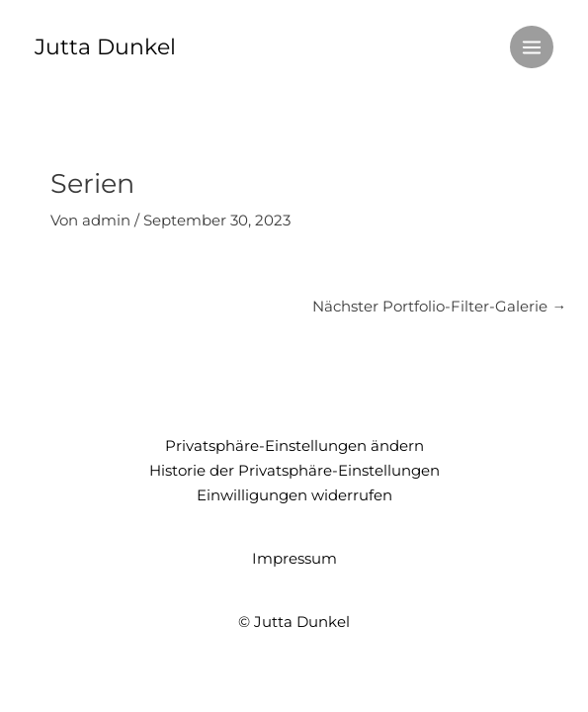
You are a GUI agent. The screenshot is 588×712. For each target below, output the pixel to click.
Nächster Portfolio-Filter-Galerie (439, 307)
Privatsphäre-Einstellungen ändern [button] (294, 446)
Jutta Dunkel (105, 46)
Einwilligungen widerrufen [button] (294, 495)
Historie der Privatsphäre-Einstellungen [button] (294, 471)
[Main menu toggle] (532, 47)
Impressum (294, 559)
